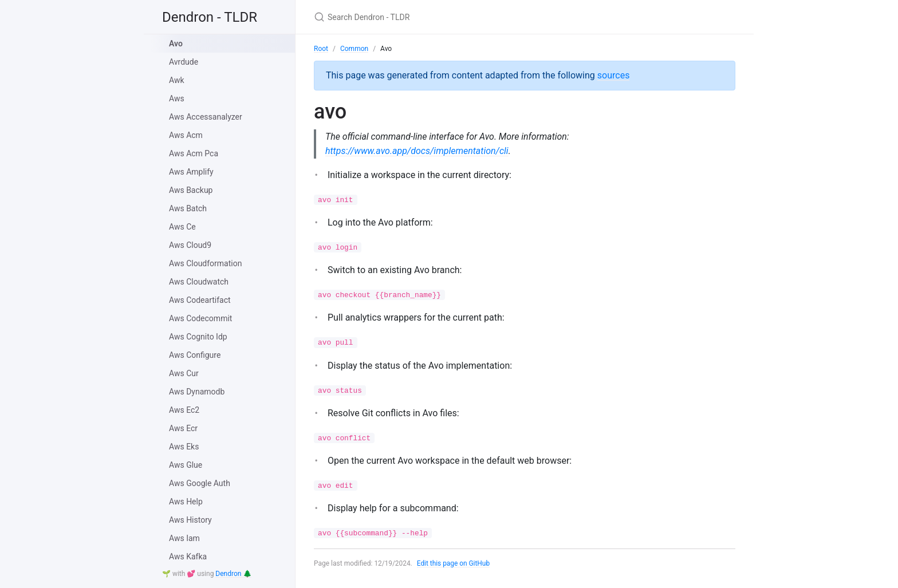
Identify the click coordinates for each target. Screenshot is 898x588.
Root (321, 49)
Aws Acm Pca (194, 153)
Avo (176, 44)
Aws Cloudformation (205, 263)
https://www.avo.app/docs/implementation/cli (417, 151)
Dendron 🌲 (233, 574)
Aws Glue (186, 465)
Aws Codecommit (200, 318)
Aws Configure (195, 355)
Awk (177, 80)
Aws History (190, 520)
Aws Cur (184, 373)
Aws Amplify (191, 172)
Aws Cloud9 (190, 245)
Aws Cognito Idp (198, 337)
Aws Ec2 (184, 410)
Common (354, 49)
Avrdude (184, 62)
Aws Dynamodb (197, 392)
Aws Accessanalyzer (206, 117)
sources (614, 75)
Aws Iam (184, 538)
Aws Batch (188, 208)
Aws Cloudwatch (199, 282)
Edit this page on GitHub (454, 563)
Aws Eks (184, 447)
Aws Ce (182, 227)
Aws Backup (191, 190)
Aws (177, 98)
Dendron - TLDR (210, 17)
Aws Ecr (183, 428)
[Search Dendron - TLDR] (449, 17)
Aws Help (186, 502)
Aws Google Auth (200, 483)
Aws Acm (186, 135)
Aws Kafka (188, 557)
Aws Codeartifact (200, 300)
